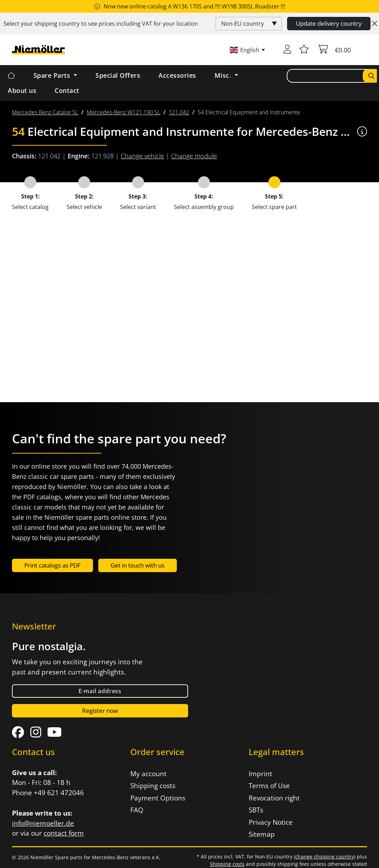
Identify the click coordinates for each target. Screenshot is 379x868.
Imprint (260, 774)
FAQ (137, 810)
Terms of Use (269, 786)
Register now (100, 711)
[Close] (375, 24)
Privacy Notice (271, 822)
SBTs (256, 810)
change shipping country (325, 857)
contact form (64, 833)
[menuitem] (45, 112)
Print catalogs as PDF (52, 565)
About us (22, 90)
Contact (67, 90)
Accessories (177, 75)
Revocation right (274, 798)
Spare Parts (53, 75)
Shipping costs (153, 786)
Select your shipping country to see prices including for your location (101, 24)
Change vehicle (142, 156)
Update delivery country (329, 23)
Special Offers (118, 75)
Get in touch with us (138, 565)
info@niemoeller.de (43, 823)
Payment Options (158, 798)
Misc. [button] (224, 75)
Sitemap (262, 834)
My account (148, 774)
